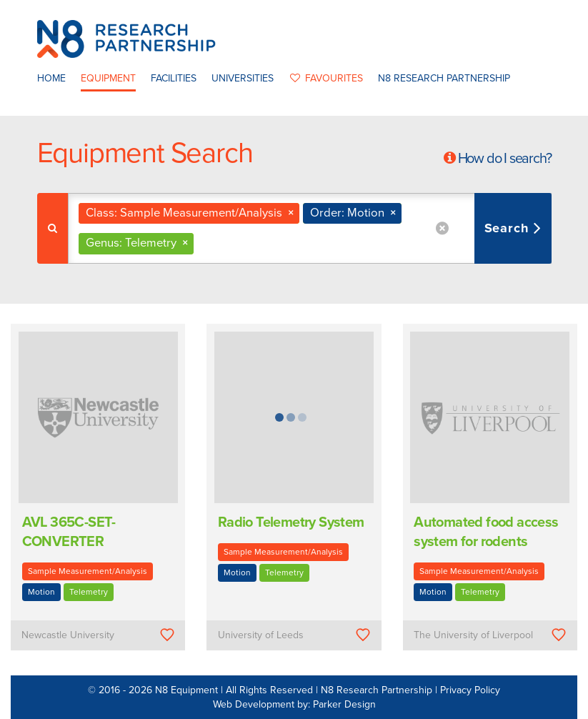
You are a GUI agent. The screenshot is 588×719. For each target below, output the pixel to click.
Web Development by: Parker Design (294, 704)
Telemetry (89, 592)
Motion (41, 592)
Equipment (108, 78)
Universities (243, 78)
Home (51, 78)
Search (509, 228)
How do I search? (505, 159)
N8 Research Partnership (444, 78)
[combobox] (310, 229)
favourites (326, 78)
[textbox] (203, 243)
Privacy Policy (470, 690)
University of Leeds (261, 635)
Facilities (174, 78)
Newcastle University (68, 635)
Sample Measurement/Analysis (88, 571)
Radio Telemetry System (291, 522)
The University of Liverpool (473, 635)
